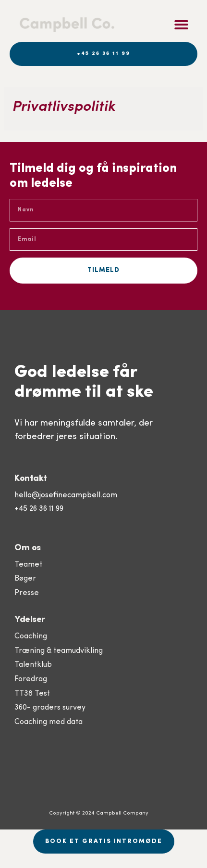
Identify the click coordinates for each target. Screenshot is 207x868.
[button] (181, 25)
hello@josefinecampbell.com (66, 495)
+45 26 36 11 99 (39, 509)
